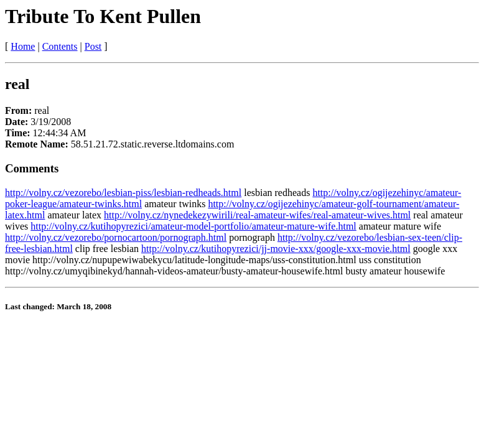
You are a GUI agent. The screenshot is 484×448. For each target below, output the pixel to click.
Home (23, 46)
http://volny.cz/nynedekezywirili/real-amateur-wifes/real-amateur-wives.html (257, 215)
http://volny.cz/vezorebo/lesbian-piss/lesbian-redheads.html (123, 193)
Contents (60, 46)
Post (93, 46)
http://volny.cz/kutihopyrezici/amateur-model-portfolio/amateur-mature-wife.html (193, 226)
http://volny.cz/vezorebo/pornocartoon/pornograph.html (116, 237)
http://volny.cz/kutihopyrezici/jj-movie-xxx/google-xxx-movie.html (276, 249)
